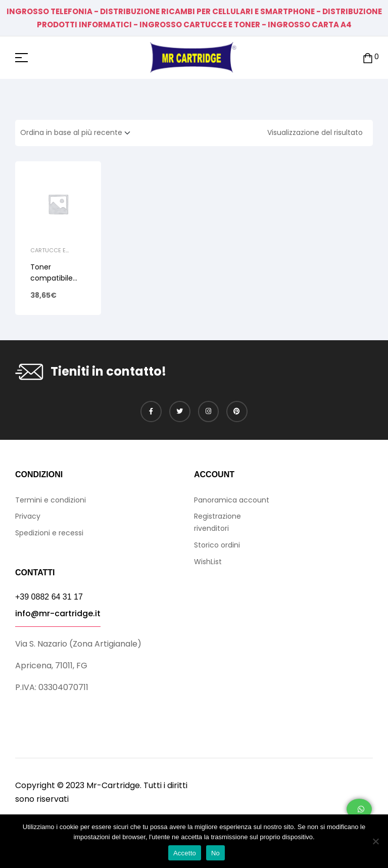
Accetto (185, 853)
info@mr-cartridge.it (58, 613)
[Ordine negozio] (78, 133)
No (215, 853)
